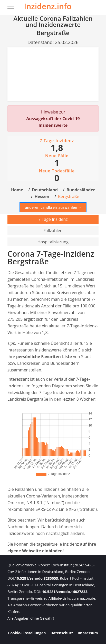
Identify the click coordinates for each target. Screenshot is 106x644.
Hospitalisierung (53, 242)
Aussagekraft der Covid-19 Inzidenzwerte (53, 122)
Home (17, 190)
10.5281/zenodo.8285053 (36, 578)
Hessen (42, 196)
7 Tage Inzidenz (53, 219)
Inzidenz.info (48, 6)
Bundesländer (81, 190)
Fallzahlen (53, 231)
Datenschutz (62, 633)
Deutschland (45, 190)
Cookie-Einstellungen (27, 633)
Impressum (88, 633)
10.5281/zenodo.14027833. (65, 592)
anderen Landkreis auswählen (51, 207)
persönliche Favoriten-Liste (44, 357)
